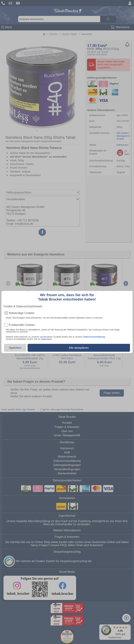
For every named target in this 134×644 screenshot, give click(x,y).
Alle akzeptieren (79, 348)
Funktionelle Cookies (22, 325)
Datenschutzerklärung (94, 337)
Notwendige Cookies (22, 313)
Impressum (46, 339)
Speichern (15, 348)
